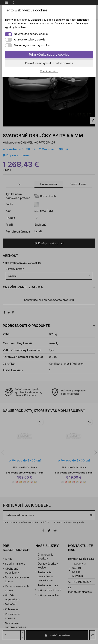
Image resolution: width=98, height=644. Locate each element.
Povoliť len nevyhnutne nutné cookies (49, 63)
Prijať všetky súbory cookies (49, 55)
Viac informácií (49, 71)
